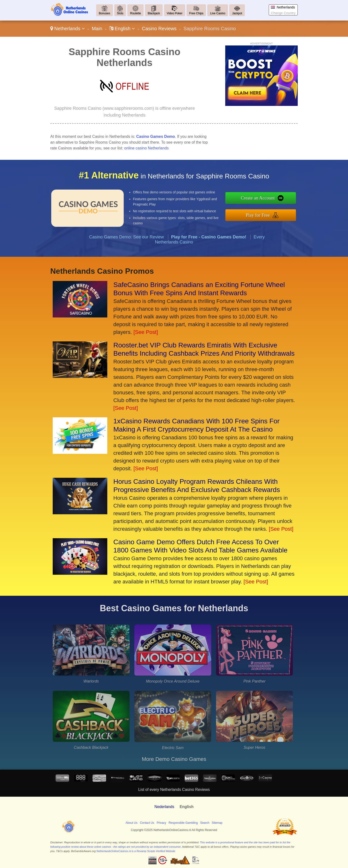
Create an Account (267, 199)
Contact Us (147, 823)
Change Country (283, 13)
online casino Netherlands (146, 148)
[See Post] (146, 332)
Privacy (161, 823)
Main (97, 29)
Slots (120, 13)
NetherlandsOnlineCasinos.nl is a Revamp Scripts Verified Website (136, 851)
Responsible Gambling (183, 823)
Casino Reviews (159, 29)
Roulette (135, 13)
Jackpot (237, 13)
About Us (132, 823)
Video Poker (175, 13)
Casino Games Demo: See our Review (127, 245)
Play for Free (267, 214)
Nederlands (164, 807)
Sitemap (217, 823)
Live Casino (218, 13)
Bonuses (105, 13)
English (122, 29)
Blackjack (154, 13)
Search (205, 823)
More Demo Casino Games (174, 759)
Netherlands (68, 29)
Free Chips (196, 13)
